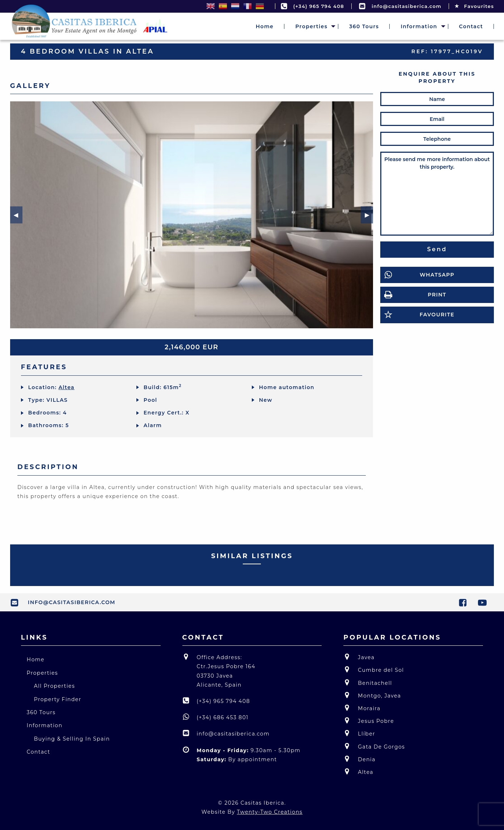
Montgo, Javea (372, 695)
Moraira (362, 708)
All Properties (54, 686)
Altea (67, 387)
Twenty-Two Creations (270, 812)
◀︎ (18, 214)
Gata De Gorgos (374, 746)
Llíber (359, 733)
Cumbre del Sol (374, 669)
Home (265, 26)
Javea (359, 657)
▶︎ (368, 214)
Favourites (474, 6)
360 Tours (364, 26)
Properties (311, 26)
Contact (471, 26)
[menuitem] (265, 26)
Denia (359, 759)
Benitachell (368, 682)
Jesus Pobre (369, 721)
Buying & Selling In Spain (72, 739)
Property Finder (58, 699)
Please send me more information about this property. (437, 194)
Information (419, 26)
